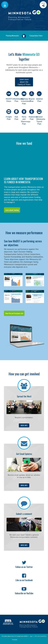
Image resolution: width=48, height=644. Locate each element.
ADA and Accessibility (41, 636)
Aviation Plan (39, 97)
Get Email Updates (24, 454)
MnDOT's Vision (9, 97)
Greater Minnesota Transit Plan (39, 117)
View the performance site (14, 313)
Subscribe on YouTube (24, 593)
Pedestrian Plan (32, 115)
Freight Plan (9, 115)
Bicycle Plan (32, 97)
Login (31, 636)
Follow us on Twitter (24, 567)
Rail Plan (16, 115)
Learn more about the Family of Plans (24, 82)
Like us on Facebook (24, 580)
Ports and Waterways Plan (24, 117)
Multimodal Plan (16, 97)
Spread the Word (24, 396)
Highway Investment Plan (24, 98)
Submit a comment (24, 514)
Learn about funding (12, 210)
